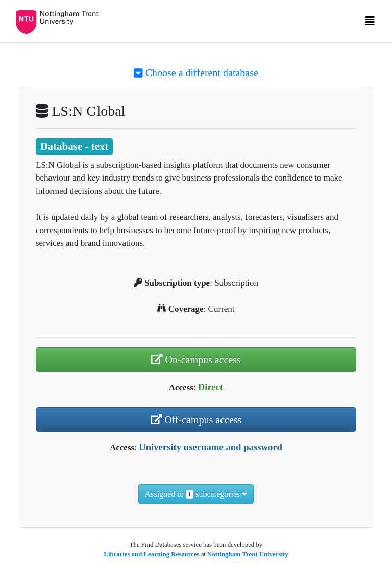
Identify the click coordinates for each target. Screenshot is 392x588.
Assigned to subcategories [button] (196, 494)
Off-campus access (196, 420)
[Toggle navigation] (370, 23)
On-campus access (196, 360)
